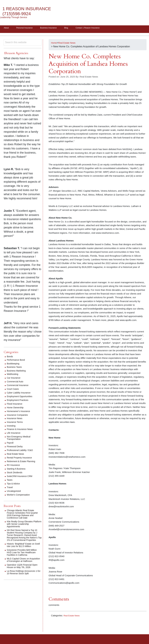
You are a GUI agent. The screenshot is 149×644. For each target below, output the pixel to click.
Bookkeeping (14, 365)
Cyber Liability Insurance (20, 394)
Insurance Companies (19, 416)
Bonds (10, 357)
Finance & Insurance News (22, 430)
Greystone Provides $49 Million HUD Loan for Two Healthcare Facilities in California (24, 556)
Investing (12, 427)
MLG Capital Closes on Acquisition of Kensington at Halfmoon (22, 565)
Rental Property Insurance (21, 459)
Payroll (11, 444)
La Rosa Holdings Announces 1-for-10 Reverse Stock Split (23, 578)
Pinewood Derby (16, 448)
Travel (10, 488)
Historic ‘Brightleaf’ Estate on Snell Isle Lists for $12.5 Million (24, 548)
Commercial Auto (16, 383)
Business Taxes (15, 368)
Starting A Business (17, 470)
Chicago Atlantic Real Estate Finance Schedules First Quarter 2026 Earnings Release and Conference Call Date (24, 515)
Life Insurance (15, 434)
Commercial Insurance (19, 386)
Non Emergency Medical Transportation (20, 439)
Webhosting (13, 375)
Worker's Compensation (20, 496)
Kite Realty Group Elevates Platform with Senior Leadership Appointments (22, 525)
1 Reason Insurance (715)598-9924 (30, 11)
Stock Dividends (16, 473)
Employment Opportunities (21, 397)
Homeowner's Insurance (20, 412)
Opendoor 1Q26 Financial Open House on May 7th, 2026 (24, 572)
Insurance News (16, 419)
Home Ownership (16, 409)
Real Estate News (73, 617)
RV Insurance (14, 466)
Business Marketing (18, 372)
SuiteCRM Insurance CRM (21, 477)
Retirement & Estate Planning (23, 462)
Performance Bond (17, 361)
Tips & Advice (14, 485)
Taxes (10, 481)
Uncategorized (15, 492)
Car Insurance (15, 379)
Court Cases (14, 390)
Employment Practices (19, 401)
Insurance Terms (16, 423)
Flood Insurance (16, 405)
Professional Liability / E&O (22, 451)
